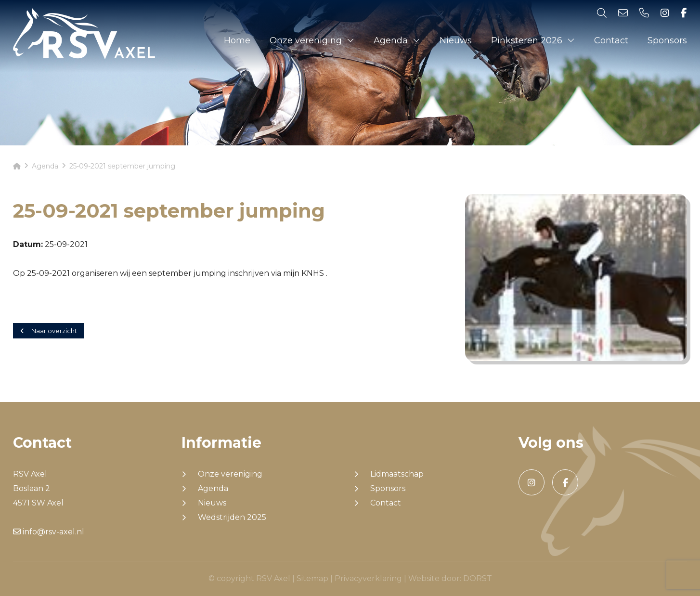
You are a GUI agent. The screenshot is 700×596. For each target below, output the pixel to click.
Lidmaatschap (397, 474)
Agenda (391, 40)
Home (237, 40)
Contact (611, 40)
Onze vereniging (306, 40)
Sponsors (667, 40)
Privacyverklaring (368, 578)
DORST (478, 578)
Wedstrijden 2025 (232, 518)
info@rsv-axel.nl (49, 532)
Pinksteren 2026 (527, 40)
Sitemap (312, 578)
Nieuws (456, 40)
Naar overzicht (49, 331)
